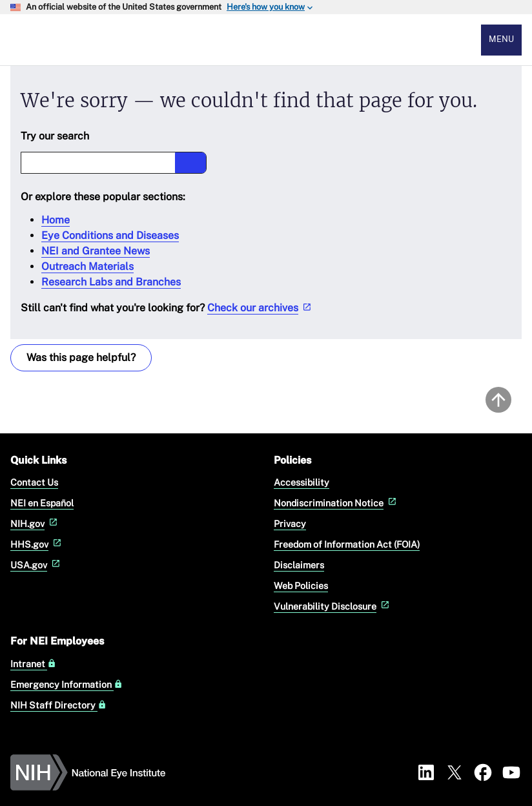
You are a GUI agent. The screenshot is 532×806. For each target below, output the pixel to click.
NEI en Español (42, 503)
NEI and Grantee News (96, 251)
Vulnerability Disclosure (333, 606)
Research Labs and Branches (111, 282)
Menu (501, 39)
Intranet (33, 664)
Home (56, 220)
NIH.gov (35, 523)
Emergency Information (66, 685)
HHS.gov (37, 544)
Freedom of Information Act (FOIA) (347, 544)
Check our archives (261, 308)
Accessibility (302, 482)
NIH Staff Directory (58, 705)
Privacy (290, 523)
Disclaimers (299, 565)
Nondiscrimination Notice (336, 503)
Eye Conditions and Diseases (110, 235)
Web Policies (301, 585)
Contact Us (34, 482)
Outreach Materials (87, 266)
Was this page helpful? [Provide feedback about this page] (81, 357)
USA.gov (36, 565)
